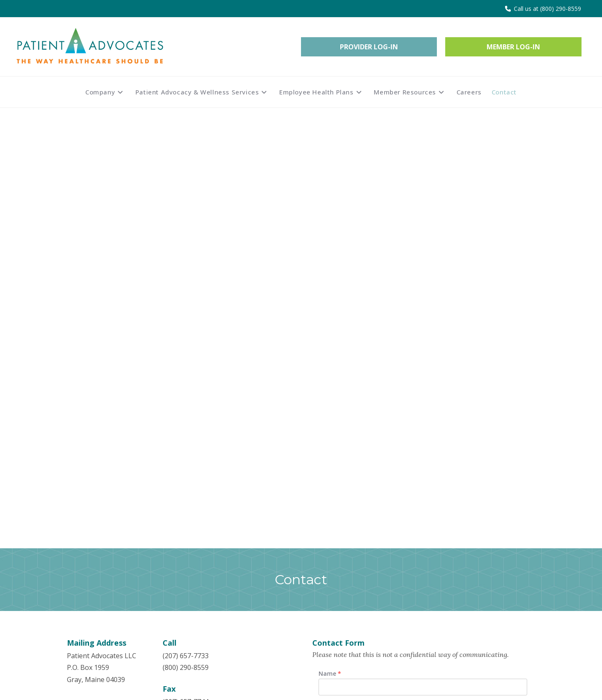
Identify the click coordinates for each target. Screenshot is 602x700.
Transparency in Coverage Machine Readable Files (228, 627)
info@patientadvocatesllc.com (209, 307)
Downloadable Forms (219, 584)
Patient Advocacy (93, 571)
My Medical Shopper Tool (226, 610)
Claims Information (216, 571)
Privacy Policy (207, 657)
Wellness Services (94, 584)
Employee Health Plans (103, 597)
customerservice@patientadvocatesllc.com (228, 336)
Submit (340, 504)
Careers (198, 644)
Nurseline (202, 597)
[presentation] (376, 466)
